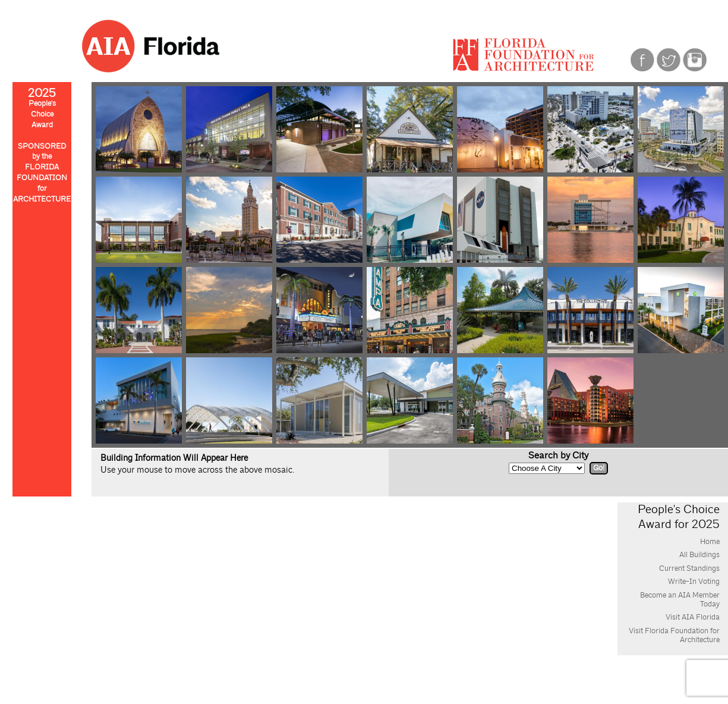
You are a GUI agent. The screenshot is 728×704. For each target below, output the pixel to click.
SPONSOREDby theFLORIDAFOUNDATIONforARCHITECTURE (42, 173)
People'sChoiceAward (42, 110)
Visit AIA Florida (693, 617)
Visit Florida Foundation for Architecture (674, 635)
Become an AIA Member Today (680, 600)
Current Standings (689, 568)
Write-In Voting (694, 582)
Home (710, 542)
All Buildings (699, 555)
